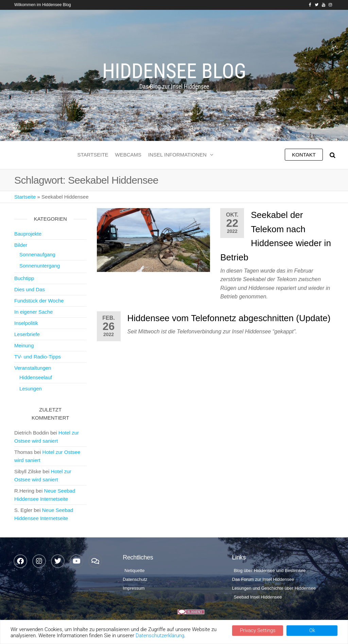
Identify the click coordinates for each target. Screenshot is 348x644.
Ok (312, 630)
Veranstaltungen (33, 368)
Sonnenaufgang (37, 254)
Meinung (24, 345)
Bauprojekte (28, 234)
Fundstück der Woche (39, 301)
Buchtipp (24, 278)
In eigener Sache (33, 312)
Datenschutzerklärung (160, 636)
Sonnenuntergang (40, 266)
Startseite (93, 155)
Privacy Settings (258, 630)
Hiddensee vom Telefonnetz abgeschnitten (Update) (229, 318)
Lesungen (31, 389)
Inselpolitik (26, 323)
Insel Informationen (177, 155)
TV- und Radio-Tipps (38, 357)
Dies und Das (30, 289)
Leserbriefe (27, 334)
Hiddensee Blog (174, 71)
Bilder (21, 245)
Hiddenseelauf (36, 377)
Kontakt (304, 155)
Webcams (128, 155)
